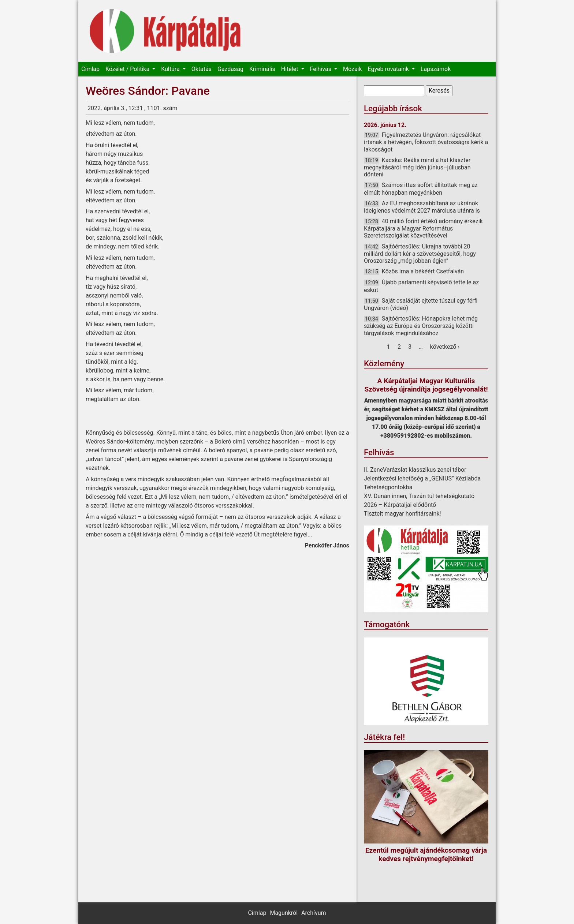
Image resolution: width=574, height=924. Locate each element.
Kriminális (262, 69)
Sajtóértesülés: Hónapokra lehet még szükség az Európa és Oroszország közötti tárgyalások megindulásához (421, 326)
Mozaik (353, 69)
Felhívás (321, 69)
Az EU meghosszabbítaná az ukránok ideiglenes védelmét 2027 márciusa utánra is (422, 207)
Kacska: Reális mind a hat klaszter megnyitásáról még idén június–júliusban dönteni (417, 167)
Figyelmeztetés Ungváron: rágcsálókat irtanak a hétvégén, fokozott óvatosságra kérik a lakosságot (426, 142)
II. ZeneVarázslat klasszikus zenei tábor (415, 470)
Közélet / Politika (128, 69)
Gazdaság (230, 69)
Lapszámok (436, 69)
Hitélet (290, 69)
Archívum (314, 913)
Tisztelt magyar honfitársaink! (402, 514)
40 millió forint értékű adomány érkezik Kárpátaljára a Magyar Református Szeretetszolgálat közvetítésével (423, 228)
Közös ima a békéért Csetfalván (423, 271)
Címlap (90, 69)
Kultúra (171, 69)
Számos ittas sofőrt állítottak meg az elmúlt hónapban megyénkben (421, 189)
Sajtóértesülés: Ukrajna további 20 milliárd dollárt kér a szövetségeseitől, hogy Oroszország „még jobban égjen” (420, 254)
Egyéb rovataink (389, 69)
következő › (445, 347)
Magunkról (284, 913)
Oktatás (202, 69)
